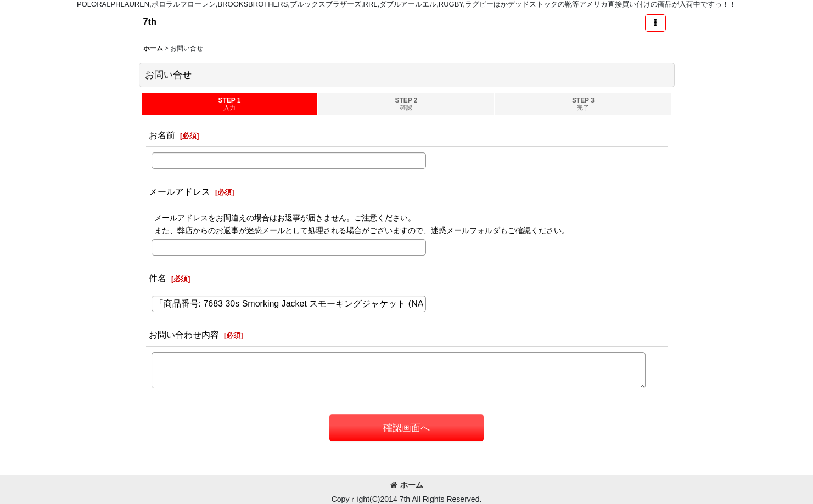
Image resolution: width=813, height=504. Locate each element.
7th (150, 21)
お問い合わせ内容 (184, 335)
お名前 (162, 135)
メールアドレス (180, 191)
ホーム (407, 485)
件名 (158, 278)
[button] (655, 23)
